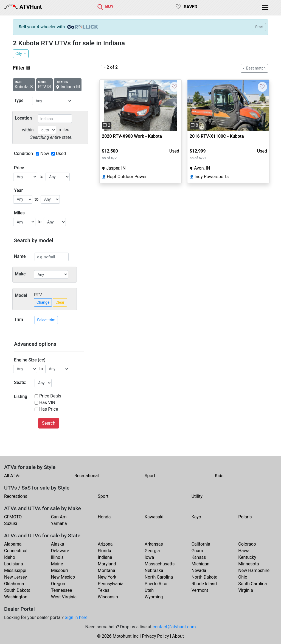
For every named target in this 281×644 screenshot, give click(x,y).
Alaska (58, 544)
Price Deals (50, 396)
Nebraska (154, 570)
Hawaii (245, 551)
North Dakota (205, 577)
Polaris (245, 517)
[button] (106, 105)
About (178, 636)
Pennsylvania (111, 584)
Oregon (58, 584)
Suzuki (11, 523)
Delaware (60, 551)
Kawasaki (154, 517)
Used (61, 154)
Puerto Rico (156, 584)
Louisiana (14, 564)
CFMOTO (13, 517)
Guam (197, 551)
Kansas (199, 557)
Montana (106, 570)
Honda (104, 517)
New (45, 154)
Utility (197, 496)
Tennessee (62, 590)
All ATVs (12, 476)
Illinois (57, 557)
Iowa (149, 557)
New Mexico (63, 577)
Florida (104, 551)
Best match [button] (255, 68)
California (201, 544)
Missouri (60, 570)
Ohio (243, 577)
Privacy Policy (155, 636)
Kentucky (247, 557)
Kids (219, 476)
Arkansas (154, 544)
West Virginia (64, 597)
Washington (16, 597)
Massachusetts (160, 564)
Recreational (87, 476)
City (19, 54)
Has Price (49, 409)
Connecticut (16, 551)
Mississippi (15, 570)
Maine (57, 564)
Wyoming (154, 597)
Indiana (105, 557)
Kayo (196, 517)
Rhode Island (204, 584)
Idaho (10, 557)
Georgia (152, 551)
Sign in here (76, 617)
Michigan (200, 564)
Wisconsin (108, 597)
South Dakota (17, 590)
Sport (150, 476)
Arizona (105, 544)
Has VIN (47, 403)
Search (48, 423)
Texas (103, 590)
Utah (149, 590)
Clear (60, 302)
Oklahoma (14, 584)
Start (259, 27)
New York (107, 577)
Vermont (200, 590)
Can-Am (59, 517)
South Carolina (252, 584)
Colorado (247, 544)
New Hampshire (254, 570)
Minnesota (248, 564)
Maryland (107, 564)
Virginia (246, 590)
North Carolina (159, 577)
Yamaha (59, 523)
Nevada (199, 570)
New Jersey (16, 577)
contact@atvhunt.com (174, 627)
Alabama (13, 544)
